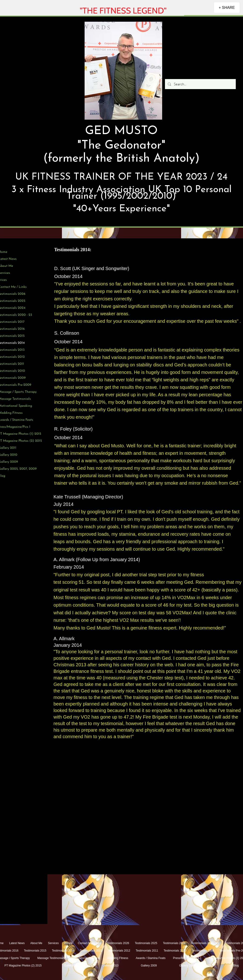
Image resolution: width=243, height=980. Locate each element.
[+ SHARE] (227, 8)
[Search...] (200, 84)
